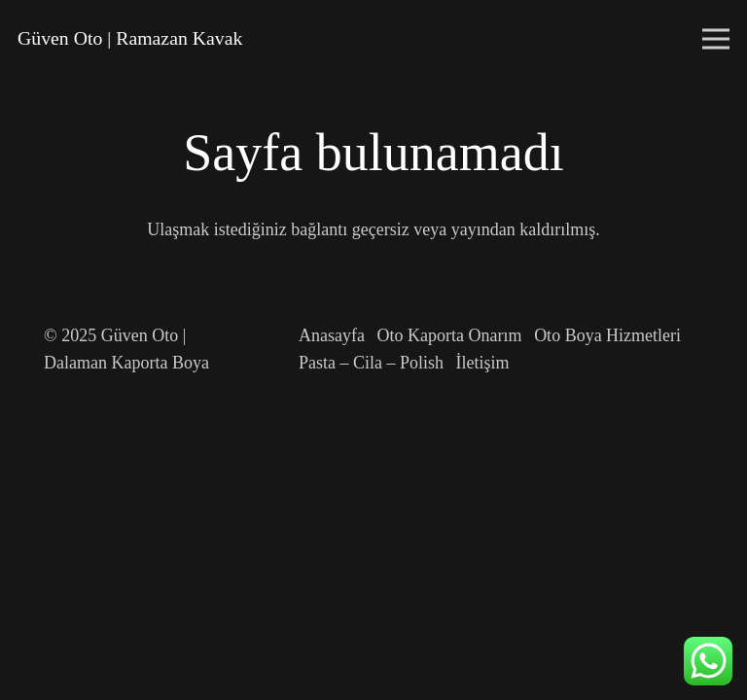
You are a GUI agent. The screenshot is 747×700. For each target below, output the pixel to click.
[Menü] (716, 39)
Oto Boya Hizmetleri (607, 335)
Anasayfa (332, 335)
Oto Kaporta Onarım (450, 335)
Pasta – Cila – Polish (371, 363)
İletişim (483, 363)
